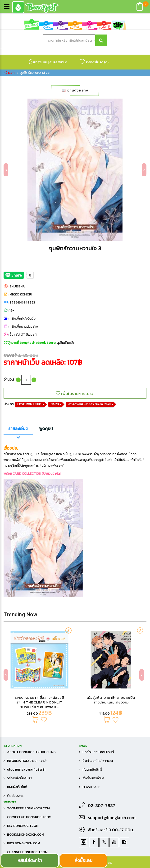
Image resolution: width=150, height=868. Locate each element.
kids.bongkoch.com (24, 843)
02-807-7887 (102, 806)
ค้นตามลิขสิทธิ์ (92, 770)
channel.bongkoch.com (27, 852)
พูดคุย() (46, 428)
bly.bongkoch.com (23, 826)
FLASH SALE (91, 787)
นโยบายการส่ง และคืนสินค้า (26, 770)
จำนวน (9, 379)
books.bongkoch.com (26, 835)
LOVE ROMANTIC (29, 404)
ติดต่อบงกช (15, 796)
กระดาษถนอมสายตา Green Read (89, 404)
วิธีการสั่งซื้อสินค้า (20, 778)
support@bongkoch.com (112, 818)
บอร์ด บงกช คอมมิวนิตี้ (98, 752)
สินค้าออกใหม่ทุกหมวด (98, 761)
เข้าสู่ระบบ (38, 62)
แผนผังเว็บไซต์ (17, 787)
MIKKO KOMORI (21, 294)
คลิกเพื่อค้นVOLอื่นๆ (23, 319)
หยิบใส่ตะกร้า (30, 860)
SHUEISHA (17, 286)
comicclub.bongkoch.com (29, 817)
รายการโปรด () (94, 62)
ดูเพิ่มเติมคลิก (66, 343)
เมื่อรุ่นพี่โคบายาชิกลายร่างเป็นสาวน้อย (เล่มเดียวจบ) (111, 700)
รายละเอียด (18, 428)
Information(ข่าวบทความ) (27, 761)
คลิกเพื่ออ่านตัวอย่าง (24, 327)
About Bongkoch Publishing (31, 752)
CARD (55, 404)
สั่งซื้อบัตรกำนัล (93, 778)
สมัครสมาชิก (58, 62)
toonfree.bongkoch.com (28, 808)
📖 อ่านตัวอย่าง (75, 90)
